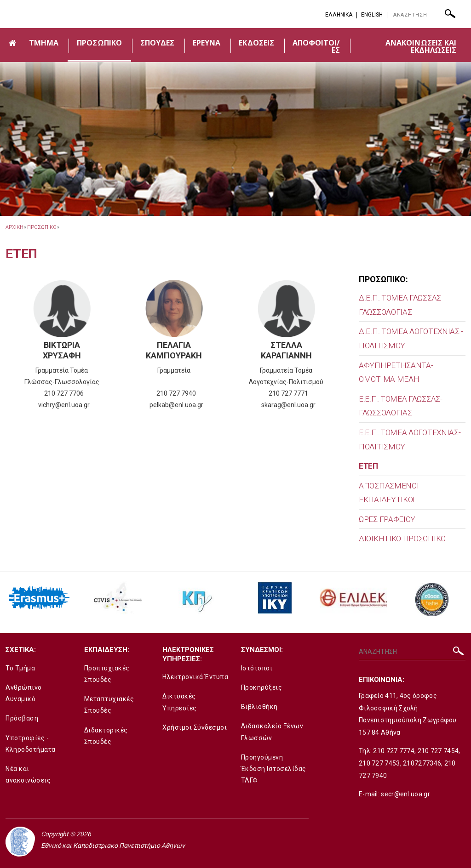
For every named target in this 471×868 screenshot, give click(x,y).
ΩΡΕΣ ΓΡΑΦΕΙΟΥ (387, 519)
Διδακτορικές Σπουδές (106, 736)
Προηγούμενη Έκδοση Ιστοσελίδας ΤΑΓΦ (274, 769)
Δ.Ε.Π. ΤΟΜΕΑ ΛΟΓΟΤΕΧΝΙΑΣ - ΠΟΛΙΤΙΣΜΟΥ (411, 338)
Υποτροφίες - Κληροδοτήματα (31, 744)
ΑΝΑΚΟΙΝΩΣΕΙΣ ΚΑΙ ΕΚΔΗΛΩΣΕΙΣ (421, 46)
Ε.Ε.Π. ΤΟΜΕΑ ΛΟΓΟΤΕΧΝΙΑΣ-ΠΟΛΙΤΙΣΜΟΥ (410, 440)
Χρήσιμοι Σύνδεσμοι (195, 727)
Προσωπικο (42, 227)
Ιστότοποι (257, 668)
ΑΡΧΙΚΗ (14, 227)
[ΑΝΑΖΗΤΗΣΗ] (426, 15)
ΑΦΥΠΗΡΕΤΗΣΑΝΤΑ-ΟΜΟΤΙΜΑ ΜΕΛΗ (396, 372)
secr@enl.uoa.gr (405, 794)
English (372, 15)
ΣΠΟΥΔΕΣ (157, 43)
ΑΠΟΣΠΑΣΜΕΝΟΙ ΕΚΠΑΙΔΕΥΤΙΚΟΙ (389, 493)
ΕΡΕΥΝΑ (207, 43)
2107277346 (422, 763)
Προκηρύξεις (262, 687)
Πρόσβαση (22, 718)
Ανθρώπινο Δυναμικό (24, 693)
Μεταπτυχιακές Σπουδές (109, 705)
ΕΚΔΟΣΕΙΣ (256, 43)
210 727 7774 (394, 751)
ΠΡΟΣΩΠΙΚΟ (99, 43)
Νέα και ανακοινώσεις (28, 774)
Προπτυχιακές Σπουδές (107, 674)
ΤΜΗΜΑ (44, 43)
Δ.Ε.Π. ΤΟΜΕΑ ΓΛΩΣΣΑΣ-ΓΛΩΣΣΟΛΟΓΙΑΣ (401, 305)
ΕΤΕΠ (368, 466)
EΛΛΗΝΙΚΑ (339, 15)
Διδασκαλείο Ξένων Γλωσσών (272, 732)
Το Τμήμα (20, 668)
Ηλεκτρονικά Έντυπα (195, 677)
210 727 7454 (438, 751)
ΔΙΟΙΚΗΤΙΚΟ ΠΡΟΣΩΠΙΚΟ (402, 539)
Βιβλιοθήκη (259, 707)
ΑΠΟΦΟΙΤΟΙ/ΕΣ (316, 46)
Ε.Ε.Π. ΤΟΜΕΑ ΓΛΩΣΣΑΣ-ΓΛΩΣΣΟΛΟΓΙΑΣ (401, 406)
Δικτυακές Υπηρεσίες (180, 702)
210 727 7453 (379, 763)
